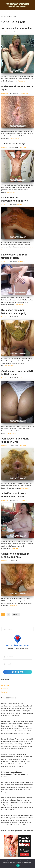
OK (18, 865)
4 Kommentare (24, 93)
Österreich (4, 147)
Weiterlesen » (22, 81)
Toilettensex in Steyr (13, 144)
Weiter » (16, 615)
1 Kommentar (23, 32)
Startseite (4, 16)
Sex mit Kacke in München (17, 28)
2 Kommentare (22, 204)
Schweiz (4, 204)
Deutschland (5, 32)
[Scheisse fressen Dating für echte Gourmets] (18, 5)
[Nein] (33, 863)
